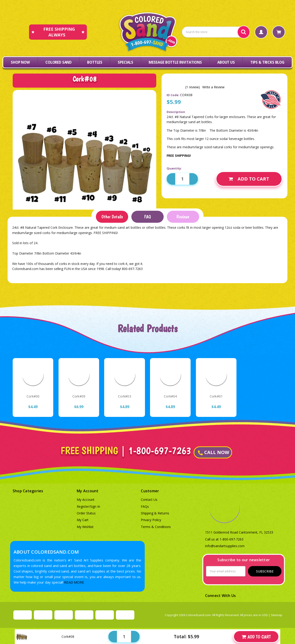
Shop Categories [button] (28, 491)
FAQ (147, 217)
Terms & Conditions (156, 527)
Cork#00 (33, 396)
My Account (86, 500)
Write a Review (213, 87)
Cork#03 (125, 396)
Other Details (112, 217)
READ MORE (74, 582)
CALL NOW (214, 452)
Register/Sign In (88, 506)
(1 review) (193, 87)
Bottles (95, 62)
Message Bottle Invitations (175, 62)
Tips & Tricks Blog (267, 62)
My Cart (83, 520)
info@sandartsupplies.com (225, 546)
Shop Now (20, 62)
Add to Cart (249, 179)
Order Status (86, 513)
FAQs (145, 506)
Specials (125, 62)
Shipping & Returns (155, 513)
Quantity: (174, 168)
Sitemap (277, 615)
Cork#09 (79, 396)
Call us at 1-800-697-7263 (224, 539)
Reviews (183, 217)
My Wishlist (85, 527)
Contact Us (149, 500)
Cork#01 (216, 396)
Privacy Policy (151, 520)
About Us (226, 62)
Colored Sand (59, 62)
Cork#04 (170, 396)
